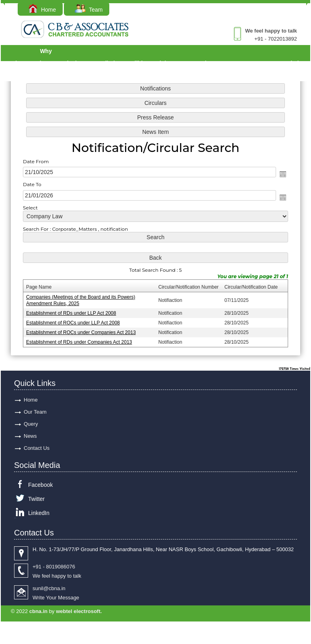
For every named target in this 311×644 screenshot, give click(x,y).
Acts (187, 63)
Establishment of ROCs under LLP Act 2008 (73, 322)
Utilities (141, 63)
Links (166, 63)
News (30, 436)
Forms (231, 63)
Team (89, 10)
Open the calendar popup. (282, 174)
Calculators (78, 63)
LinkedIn (39, 513)
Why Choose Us (46, 63)
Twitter (36, 499)
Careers (272, 63)
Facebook (40, 485)
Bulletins (112, 63)
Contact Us (37, 448)
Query (252, 63)
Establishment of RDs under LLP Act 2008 (71, 313)
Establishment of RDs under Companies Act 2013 (79, 342)
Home (42, 10)
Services (18, 63)
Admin (296, 63)
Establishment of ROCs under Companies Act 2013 (81, 332)
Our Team (35, 412)
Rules (208, 63)
